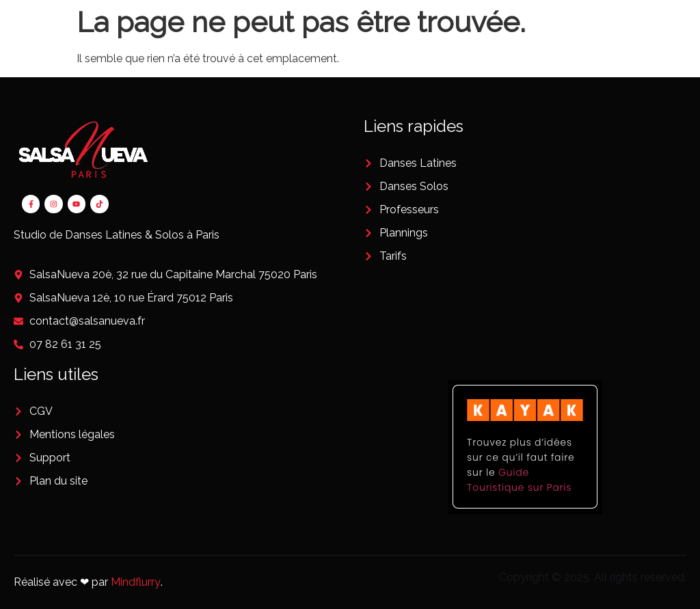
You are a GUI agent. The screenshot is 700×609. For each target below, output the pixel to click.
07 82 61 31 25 (65, 344)
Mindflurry (136, 582)
